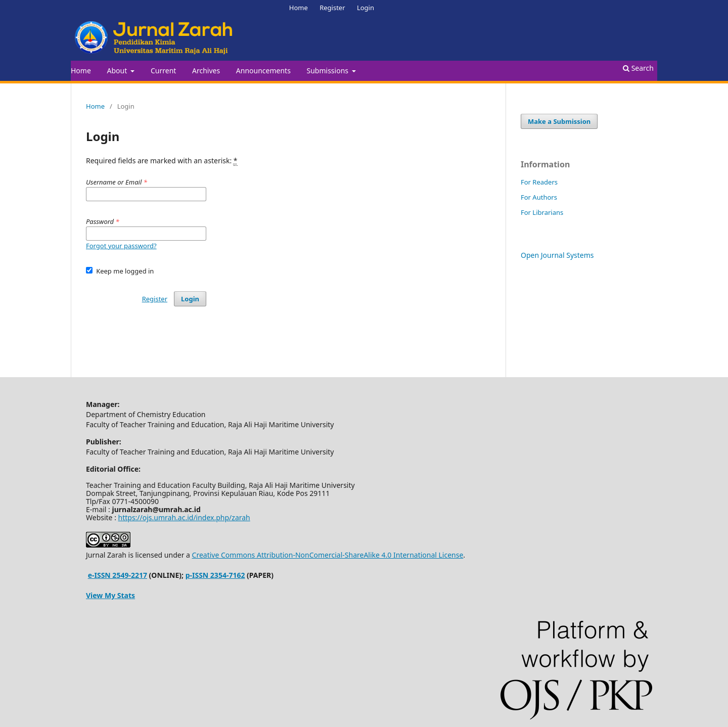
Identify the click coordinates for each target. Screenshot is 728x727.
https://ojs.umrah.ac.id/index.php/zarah (184, 517)
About (118, 71)
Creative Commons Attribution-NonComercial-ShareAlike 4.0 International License (328, 555)
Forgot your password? (121, 246)
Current (163, 71)
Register (332, 8)
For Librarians (542, 212)
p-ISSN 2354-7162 (215, 575)
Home (81, 71)
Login (366, 8)
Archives (206, 71)
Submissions (329, 71)
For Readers (539, 182)
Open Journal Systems (557, 255)
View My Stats (110, 595)
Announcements (263, 71)
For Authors (539, 197)
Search (638, 68)
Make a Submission (559, 121)
